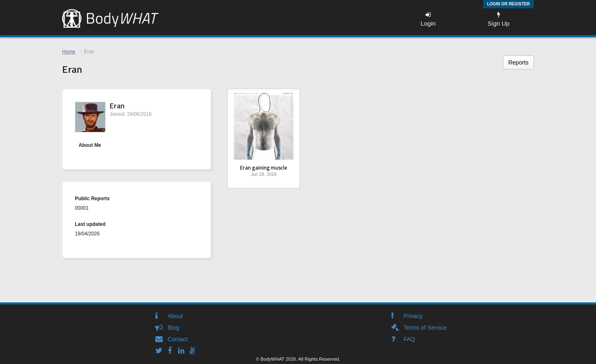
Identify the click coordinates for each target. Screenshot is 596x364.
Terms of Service (425, 328)
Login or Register (508, 4)
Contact (178, 339)
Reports (518, 62)
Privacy (413, 316)
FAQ (409, 339)
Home (69, 52)
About (175, 316)
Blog (173, 328)
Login (428, 19)
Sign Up (499, 19)
